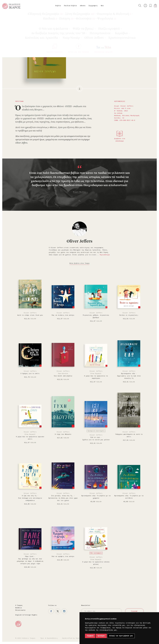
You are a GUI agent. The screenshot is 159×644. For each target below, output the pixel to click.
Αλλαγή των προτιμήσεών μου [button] (121, 636)
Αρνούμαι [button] (101, 636)
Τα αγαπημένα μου (150, 6)
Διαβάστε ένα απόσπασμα (120, 140)
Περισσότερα (105, 255)
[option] (79, 179)
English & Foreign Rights (26, 615)
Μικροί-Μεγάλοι (79, 192)
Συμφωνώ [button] (90, 636)
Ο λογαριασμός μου (145, 6)
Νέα (102, 6)
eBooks (83, 6)
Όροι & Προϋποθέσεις (49, 638)
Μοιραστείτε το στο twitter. (118, 47)
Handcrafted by (72, 638)
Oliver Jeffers (20, 15)
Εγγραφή (134, 611)
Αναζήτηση (140, 6)
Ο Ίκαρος (19, 605)
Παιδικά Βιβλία (70, 6)
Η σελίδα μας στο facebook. (51, 611)
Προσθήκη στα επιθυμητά (104, 47)
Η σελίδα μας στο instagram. (64, 611)
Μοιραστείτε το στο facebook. (111, 47)
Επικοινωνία (20, 610)
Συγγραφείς (93, 6)
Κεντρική (8, 15)
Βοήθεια (19, 608)
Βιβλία (58, 6)
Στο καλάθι (93, 47)
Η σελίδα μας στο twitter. (58, 611)
